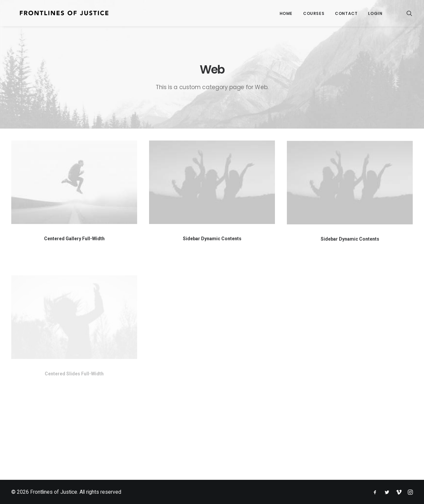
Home (286, 13)
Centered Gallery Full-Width (74, 239)
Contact (346, 13)
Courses (314, 13)
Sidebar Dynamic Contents (212, 239)
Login (375, 13)
